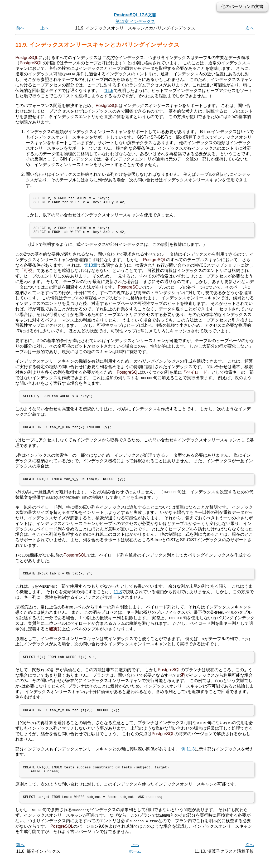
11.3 (118, 598)
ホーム (135, 862)
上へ (45, 28)
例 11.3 (188, 757)
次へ (250, 28)
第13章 (91, 268)
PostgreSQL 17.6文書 (135, 15)
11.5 (109, 90)
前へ (20, 28)
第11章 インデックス (135, 21)
